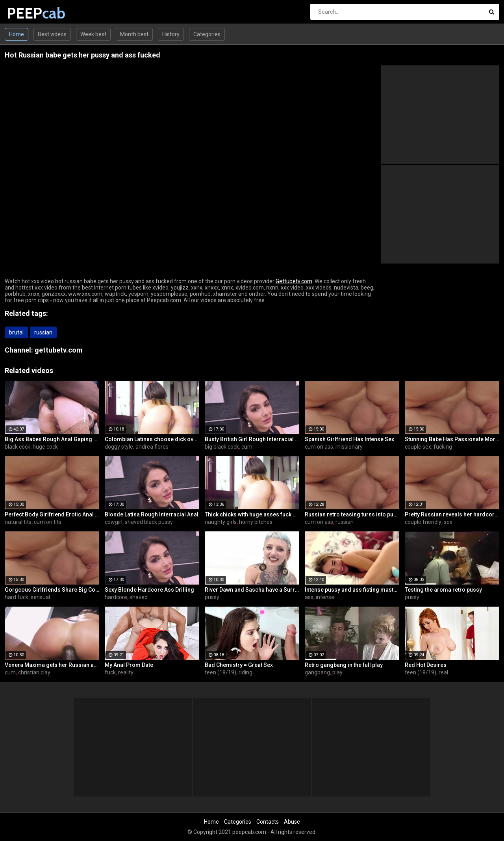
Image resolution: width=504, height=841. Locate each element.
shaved (139, 597)
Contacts (268, 822)
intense (325, 597)
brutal (16, 332)
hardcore (116, 597)
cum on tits (48, 522)
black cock (18, 447)
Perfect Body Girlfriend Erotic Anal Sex (52, 514)
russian (43, 332)
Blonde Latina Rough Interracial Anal (152, 514)
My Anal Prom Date (129, 665)
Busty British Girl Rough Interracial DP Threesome (252, 439)
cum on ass (319, 447)
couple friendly (423, 522)
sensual (40, 597)
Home (17, 34)
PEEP (27, 13)
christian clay (34, 672)
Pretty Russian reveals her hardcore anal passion (452, 514)
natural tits (18, 522)
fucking (443, 447)
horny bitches (256, 522)
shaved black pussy (149, 522)
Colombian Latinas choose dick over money (152, 439)
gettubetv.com (59, 350)
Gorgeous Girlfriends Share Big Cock (52, 590)
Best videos (52, 34)
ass (309, 597)
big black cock (222, 447)
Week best (93, 34)
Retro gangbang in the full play (344, 665)
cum (247, 447)
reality (126, 672)
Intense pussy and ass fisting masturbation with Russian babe (352, 590)
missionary (349, 447)
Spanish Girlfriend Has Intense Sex (349, 439)
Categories (207, 34)
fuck (110, 672)
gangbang (317, 672)
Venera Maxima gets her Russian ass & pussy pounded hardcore (52, 665)
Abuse (292, 822)
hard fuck (17, 597)
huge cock (45, 447)
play (337, 672)
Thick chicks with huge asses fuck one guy (252, 514)
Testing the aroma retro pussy (443, 590)
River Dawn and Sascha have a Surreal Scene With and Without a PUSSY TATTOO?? (252, 590)
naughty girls (221, 522)
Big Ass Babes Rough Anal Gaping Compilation (52, 439)
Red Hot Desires (426, 665)
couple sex (418, 447)
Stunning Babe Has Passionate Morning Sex (452, 439)
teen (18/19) (220, 672)
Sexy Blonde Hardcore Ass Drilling (149, 590)
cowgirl (114, 522)
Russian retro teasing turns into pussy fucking (352, 514)
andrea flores (152, 447)
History (171, 34)
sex (448, 522)
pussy (212, 597)
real (443, 672)
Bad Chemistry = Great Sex (239, 665)
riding (246, 672)
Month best (134, 34)
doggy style (119, 447)
